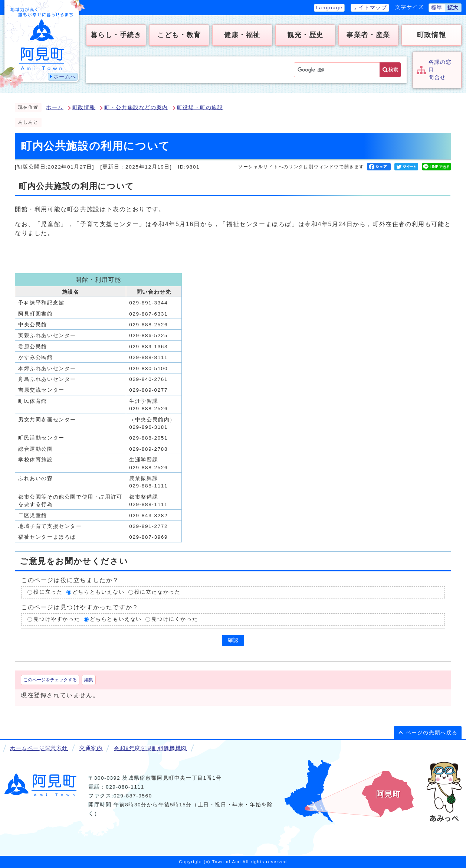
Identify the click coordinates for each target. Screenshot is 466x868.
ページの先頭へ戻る (432, 733)
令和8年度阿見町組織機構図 (150, 748)
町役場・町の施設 (200, 107)
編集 (89, 680)
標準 (437, 8)
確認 (233, 640)
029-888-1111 (125, 787)
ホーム (55, 107)
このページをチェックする (50, 680)
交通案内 (91, 748)
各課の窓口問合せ (440, 70)
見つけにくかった (175, 619)
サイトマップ (370, 8)
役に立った (48, 592)
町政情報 (84, 107)
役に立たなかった (157, 592)
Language (329, 8)
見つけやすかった (57, 619)
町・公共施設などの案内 (136, 107)
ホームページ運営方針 (39, 748)
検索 (393, 70)
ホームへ (65, 77)
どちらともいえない (98, 592)
